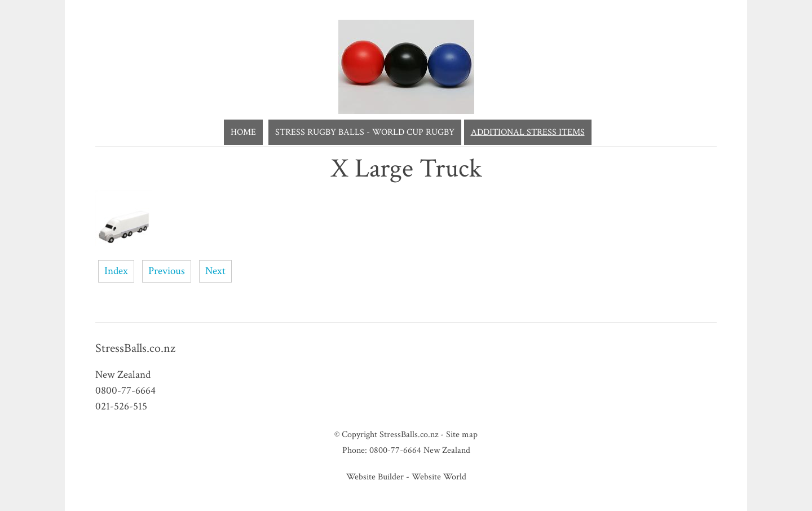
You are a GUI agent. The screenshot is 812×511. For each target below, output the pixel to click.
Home (243, 132)
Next (215, 271)
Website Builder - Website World (406, 477)
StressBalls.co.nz (409, 434)
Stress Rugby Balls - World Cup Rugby (365, 132)
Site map (462, 434)
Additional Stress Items (528, 132)
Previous (167, 271)
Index (116, 271)
